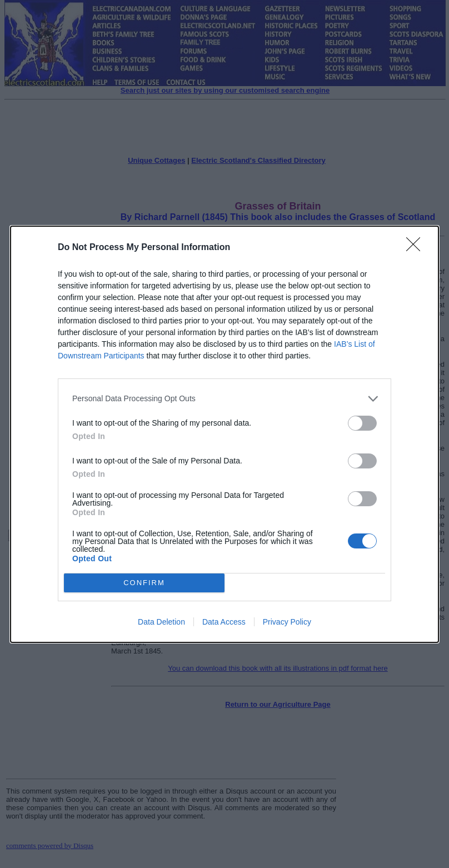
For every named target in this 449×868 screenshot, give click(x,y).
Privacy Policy (287, 622)
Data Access (224, 622)
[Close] (417, 248)
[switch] (362, 423)
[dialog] (225, 434)
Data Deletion (161, 622)
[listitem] (225, 399)
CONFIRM (144, 583)
